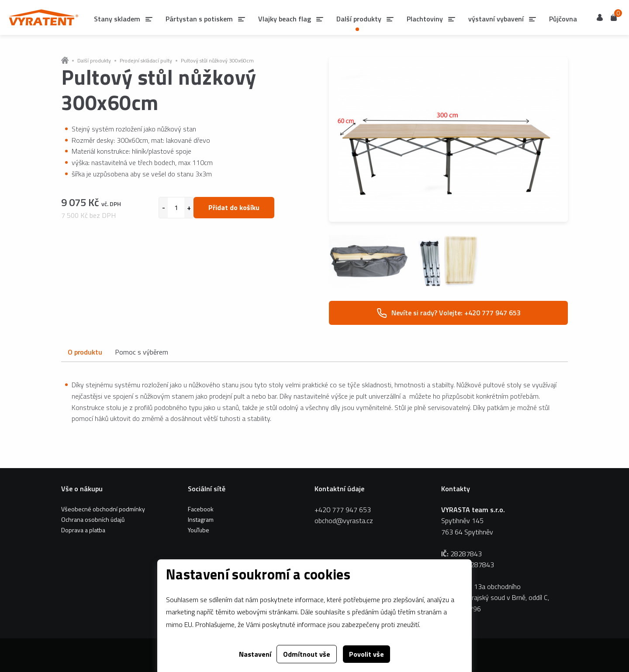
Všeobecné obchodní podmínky (103, 509)
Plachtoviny (425, 19)
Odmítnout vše (307, 654)
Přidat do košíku (234, 207)
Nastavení (255, 654)
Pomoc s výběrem (142, 352)
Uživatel (600, 17)
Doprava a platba (83, 530)
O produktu (85, 352)
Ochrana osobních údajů (93, 519)
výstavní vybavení (496, 19)
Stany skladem (117, 19)
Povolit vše (366, 654)
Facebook (201, 509)
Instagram (201, 519)
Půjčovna (563, 19)
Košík (614, 17)
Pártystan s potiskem (199, 19)
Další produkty (94, 61)
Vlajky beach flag (285, 19)
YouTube (199, 530)
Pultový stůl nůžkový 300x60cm (217, 61)
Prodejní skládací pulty (146, 61)
